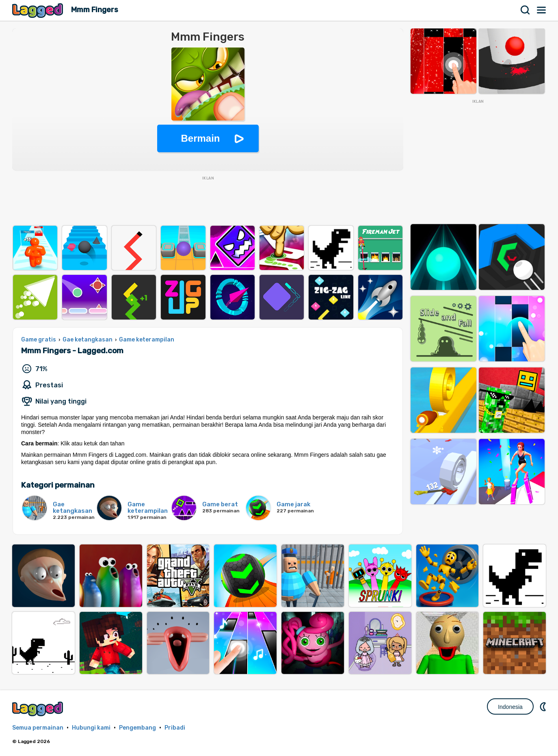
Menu (542, 10)
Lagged (39, 10)
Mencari (526, 10)
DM (544, 706)
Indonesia (510, 707)
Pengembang (137, 728)
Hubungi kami (91, 728)
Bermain (200, 138)
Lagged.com (39, 709)
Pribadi (175, 728)
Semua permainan (38, 728)
